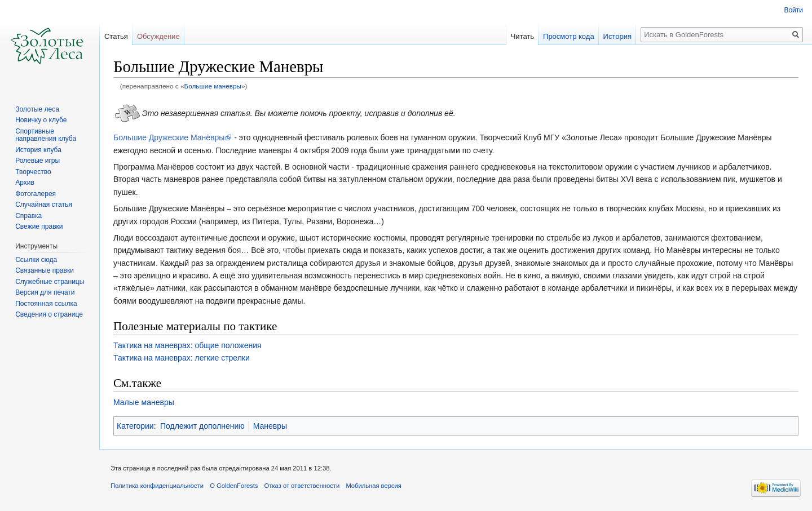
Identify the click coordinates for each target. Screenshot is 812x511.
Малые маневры (144, 402)
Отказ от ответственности (302, 486)
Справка (28, 216)
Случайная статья (43, 205)
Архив (25, 183)
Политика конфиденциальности (157, 486)
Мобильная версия (373, 486)
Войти (793, 10)
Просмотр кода (569, 36)
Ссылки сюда (36, 260)
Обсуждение (158, 36)
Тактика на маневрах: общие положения (187, 345)
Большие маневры (213, 86)
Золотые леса (37, 109)
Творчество (33, 172)
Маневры (270, 426)
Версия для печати (45, 292)
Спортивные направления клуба (46, 135)
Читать (522, 36)
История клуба (38, 150)
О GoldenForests (234, 486)
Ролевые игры (37, 161)
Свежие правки (39, 226)
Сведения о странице (49, 314)
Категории (135, 426)
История (617, 36)
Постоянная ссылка (46, 304)
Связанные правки (45, 270)
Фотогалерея (36, 194)
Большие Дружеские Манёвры (169, 137)
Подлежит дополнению (202, 426)
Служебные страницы (50, 282)
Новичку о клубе (41, 120)
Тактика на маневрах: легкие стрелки (182, 358)
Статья (116, 36)
